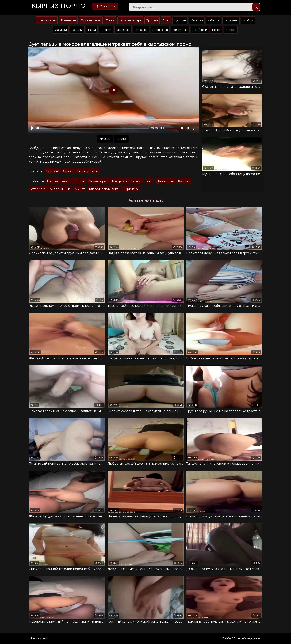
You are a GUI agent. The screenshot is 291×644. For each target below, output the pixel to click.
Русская (184, 181)
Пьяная (52, 181)
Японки (106, 30)
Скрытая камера (130, 20)
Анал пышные (60, 189)
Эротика (152, 20)
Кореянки (123, 30)
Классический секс (104, 189)
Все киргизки (47, 20)
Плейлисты (105, 6)
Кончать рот (98, 181)
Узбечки (214, 20)
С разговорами (91, 20)
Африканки (160, 30)
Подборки (200, 30)
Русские (180, 20)
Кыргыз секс (39, 638)
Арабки (248, 20)
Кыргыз (58, 6)
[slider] (93, 128)
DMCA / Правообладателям (241, 638)
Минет (80, 189)
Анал (166, 20)
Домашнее (68, 20)
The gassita (120, 181)
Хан (149, 181)
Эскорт (137, 181)
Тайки (92, 30)
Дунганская (165, 181)
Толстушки (180, 30)
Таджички (231, 20)
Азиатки (77, 30)
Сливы (110, 20)
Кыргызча (130, 189)
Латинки (61, 30)
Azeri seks (38, 189)
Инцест (231, 30)
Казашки (197, 20)
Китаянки (141, 30)
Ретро (216, 30)
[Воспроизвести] (33, 128)
